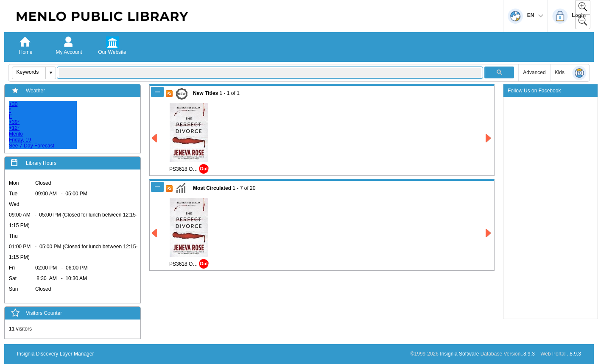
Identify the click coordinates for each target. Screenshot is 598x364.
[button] (50, 73)
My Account (69, 52)
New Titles (205, 93)
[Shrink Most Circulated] (157, 187)
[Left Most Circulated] (155, 233)
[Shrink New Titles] (157, 92)
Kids (560, 72)
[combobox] (29, 72)
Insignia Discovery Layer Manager (55, 354)
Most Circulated (212, 188)
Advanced (534, 72)
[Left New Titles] (155, 138)
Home (25, 52)
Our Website (112, 52)
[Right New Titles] (489, 138)
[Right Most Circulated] (489, 233)
